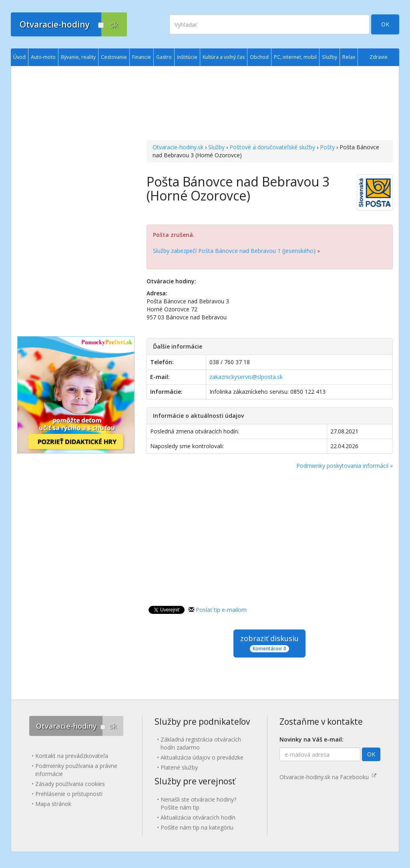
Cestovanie (114, 57)
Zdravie (379, 57)
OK (385, 24)
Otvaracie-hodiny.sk (178, 147)
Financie (142, 57)
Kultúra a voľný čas (224, 57)
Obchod (259, 57)
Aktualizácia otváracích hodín (198, 817)
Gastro (164, 57)
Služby (216, 147)
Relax (349, 57)
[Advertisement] (270, 104)
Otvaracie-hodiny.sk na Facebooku (328, 777)
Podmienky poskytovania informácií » (345, 466)
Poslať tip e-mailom (221, 610)
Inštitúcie (187, 57)
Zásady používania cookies (70, 784)
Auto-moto (43, 57)
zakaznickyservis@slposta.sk (246, 377)
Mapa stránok (53, 804)
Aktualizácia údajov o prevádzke (202, 757)
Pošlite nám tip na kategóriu (197, 827)
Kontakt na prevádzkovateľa (72, 756)
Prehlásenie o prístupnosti (69, 794)
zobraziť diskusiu (269, 643)
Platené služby (179, 767)
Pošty (327, 147)
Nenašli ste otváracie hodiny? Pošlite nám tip (198, 803)
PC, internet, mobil (295, 57)
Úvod (19, 57)
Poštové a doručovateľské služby (272, 147)
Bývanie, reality (78, 57)
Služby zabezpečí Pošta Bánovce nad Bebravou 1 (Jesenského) (234, 251)
